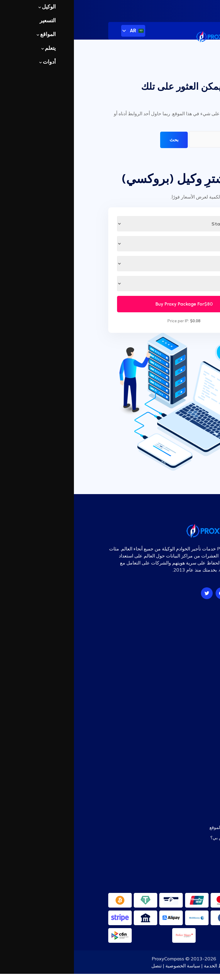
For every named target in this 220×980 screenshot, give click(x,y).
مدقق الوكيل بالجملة (167, 848)
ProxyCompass (94, 959)
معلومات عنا (174, 966)
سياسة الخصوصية (109, 966)
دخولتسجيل (175, 783)
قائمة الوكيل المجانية (166, 817)
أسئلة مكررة (174, 722)
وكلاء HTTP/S (172, 647)
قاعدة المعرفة (173, 712)
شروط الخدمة (144, 966)
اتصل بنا (178, 773)
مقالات (179, 732)
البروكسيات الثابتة (169, 657)
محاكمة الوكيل (172, 678)
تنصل (83, 966)
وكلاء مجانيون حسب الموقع (161, 827)
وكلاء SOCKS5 (172, 637)
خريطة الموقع (173, 753)
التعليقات (177, 742)
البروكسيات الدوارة (168, 668)
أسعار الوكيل (174, 627)
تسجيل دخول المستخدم (193, 8)
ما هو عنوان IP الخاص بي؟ (161, 838)
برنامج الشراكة (172, 763)
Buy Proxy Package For (110, 304)
